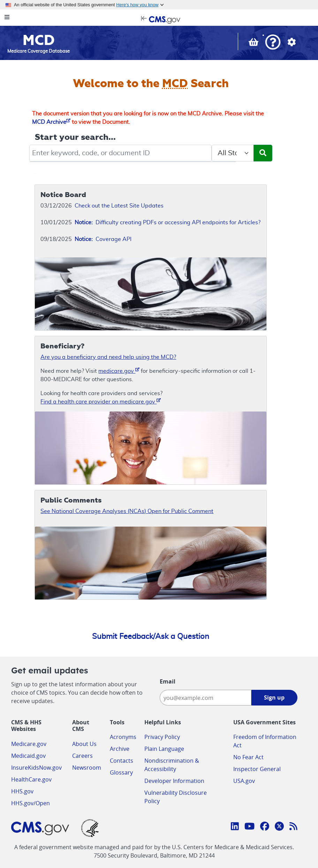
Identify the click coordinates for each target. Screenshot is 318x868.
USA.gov (244, 781)
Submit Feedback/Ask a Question (151, 636)
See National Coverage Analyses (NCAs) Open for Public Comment (127, 511)
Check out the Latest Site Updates (119, 206)
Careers (82, 756)
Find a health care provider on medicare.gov (101, 401)
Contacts (122, 761)
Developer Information (174, 781)
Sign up (274, 697)
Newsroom (87, 768)
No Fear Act (248, 757)
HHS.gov (22, 791)
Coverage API (103, 239)
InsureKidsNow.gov (36, 768)
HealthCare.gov (31, 779)
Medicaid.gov (28, 756)
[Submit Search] (263, 153)
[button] (273, 43)
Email (168, 681)
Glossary (121, 772)
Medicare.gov (29, 744)
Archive (120, 749)
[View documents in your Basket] (254, 44)
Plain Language (164, 749)
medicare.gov (119, 371)
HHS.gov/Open (31, 803)
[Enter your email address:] (205, 698)
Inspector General (257, 769)
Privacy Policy (162, 737)
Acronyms (123, 737)
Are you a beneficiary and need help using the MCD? (108, 357)
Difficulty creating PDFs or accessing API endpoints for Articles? (168, 222)
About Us (84, 744)
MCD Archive (51, 122)
